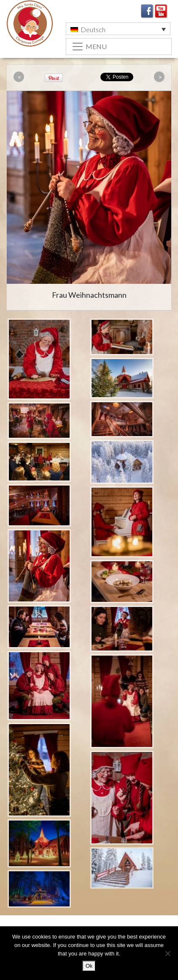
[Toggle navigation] (119, 47)
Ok (89, 966)
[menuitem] (118, 29)
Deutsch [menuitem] (93, 29)
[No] (167, 953)
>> (160, 77)
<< (20, 77)
